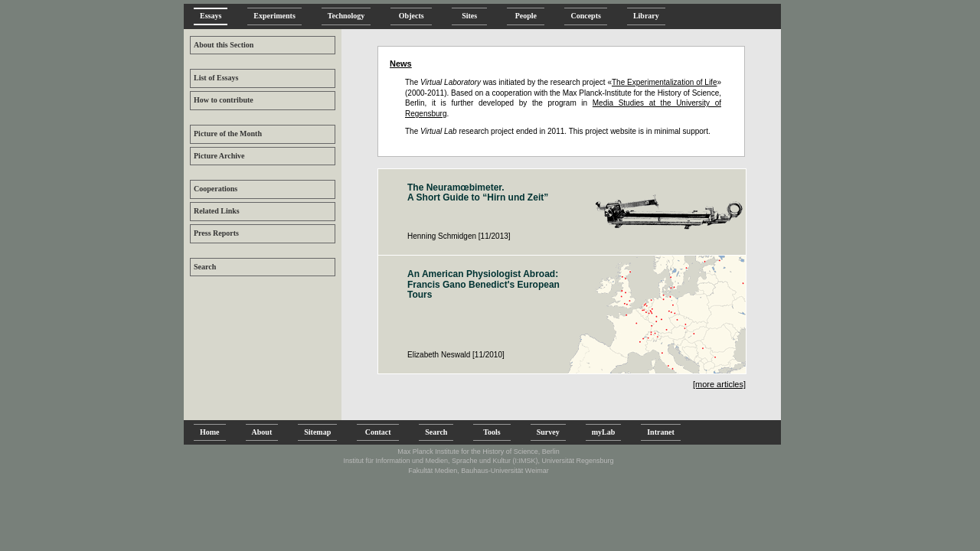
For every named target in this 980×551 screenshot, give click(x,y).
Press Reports (216, 233)
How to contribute (224, 100)
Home (210, 432)
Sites (469, 16)
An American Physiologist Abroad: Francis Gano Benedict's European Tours (483, 284)
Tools (492, 432)
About (262, 432)
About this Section (224, 45)
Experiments (274, 16)
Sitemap (317, 432)
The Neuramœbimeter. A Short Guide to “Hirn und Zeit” (478, 193)
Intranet (661, 432)
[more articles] (719, 384)
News (401, 64)
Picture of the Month (228, 134)
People (526, 16)
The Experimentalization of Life (664, 82)
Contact (378, 432)
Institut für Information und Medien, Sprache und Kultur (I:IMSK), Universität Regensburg (478, 461)
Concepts (585, 16)
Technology (346, 16)
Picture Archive (219, 156)
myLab (604, 432)
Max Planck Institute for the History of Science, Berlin (479, 452)
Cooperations (216, 189)
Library (646, 16)
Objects (411, 16)
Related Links (217, 211)
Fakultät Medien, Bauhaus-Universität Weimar (478, 471)
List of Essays (216, 78)
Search (205, 267)
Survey (548, 432)
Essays (211, 16)
